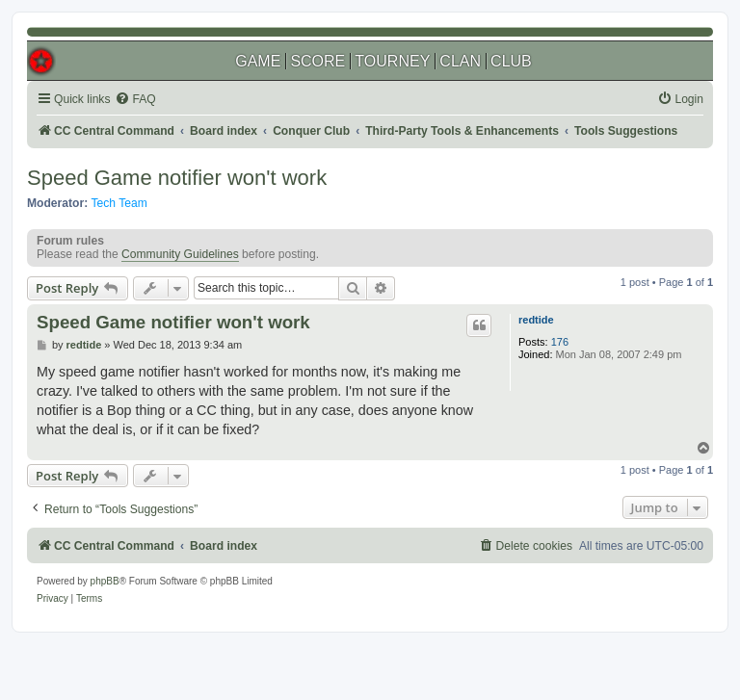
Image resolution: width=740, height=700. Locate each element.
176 (560, 342)
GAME (258, 61)
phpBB (105, 581)
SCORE (317, 61)
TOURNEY (392, 61)
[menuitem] (135, 100)
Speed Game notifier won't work (177, 178)
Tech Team (119, 203)
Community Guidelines (180, 254)
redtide (536, 320)
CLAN (460, 61)
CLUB (511, 61)
